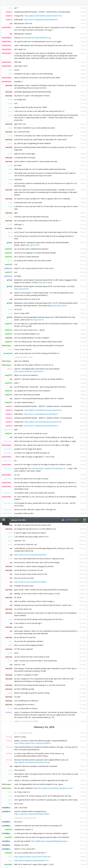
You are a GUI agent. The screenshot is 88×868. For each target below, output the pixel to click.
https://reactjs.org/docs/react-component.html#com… (33, 226)
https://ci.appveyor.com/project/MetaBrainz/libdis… (32, 297)
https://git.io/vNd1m (47, 537)
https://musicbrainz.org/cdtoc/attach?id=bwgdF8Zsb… (55, 795)
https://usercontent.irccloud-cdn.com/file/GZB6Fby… (44, 377)
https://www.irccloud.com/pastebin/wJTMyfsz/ (30, 38)
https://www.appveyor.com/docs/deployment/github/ (33, 470)
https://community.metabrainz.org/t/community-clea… (45, 748)
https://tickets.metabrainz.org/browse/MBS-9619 (32, 344)
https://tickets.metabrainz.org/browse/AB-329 (44, 545)
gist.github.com (23, 819)
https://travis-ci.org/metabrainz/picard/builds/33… (42, 675)
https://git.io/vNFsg (44, 859)
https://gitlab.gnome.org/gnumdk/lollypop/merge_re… (50, 324)
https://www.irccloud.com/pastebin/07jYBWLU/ (31, 65)
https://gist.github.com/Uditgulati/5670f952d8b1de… (33, 827)
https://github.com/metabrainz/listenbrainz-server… (56, 271)
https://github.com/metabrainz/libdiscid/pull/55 (46, 567)
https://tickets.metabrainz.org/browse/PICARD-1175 (39, 866)
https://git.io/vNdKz (21, 365)
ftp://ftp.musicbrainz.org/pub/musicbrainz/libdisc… (32, 503)
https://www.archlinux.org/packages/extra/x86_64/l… (47, 578)
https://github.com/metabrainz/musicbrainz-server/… (33, 245)
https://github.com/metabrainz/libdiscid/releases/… (42, 541)
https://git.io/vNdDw (36, 555)
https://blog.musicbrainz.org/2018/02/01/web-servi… (33, 340)
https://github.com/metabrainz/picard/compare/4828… (44, 671)
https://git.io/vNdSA (33, 626)
